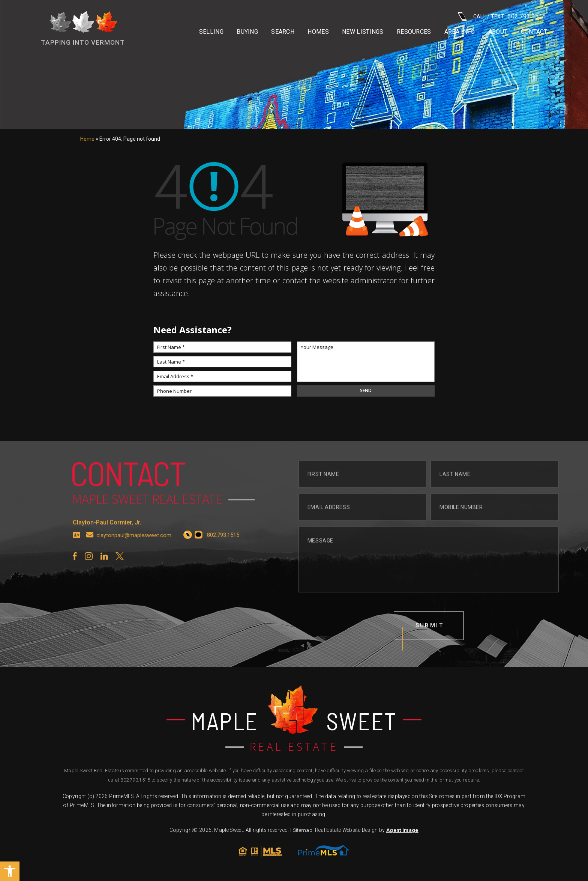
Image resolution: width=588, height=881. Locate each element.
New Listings (363, 32)
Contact (534, 32)
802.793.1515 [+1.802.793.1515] (135, 781)
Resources (414, 32)
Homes (318, 32)
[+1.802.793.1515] (188, 549)
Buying (247, 32)
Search (283, 32)
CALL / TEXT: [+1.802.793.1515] (502, 16)
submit (430, 640)
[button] (10, 871)
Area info (460, 32)
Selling (211, 32)
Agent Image (402, 831)
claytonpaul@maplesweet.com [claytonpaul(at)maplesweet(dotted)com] (134, 549)
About (498, 32)
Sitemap (302, 831)
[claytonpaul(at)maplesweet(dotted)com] (90, 549)
